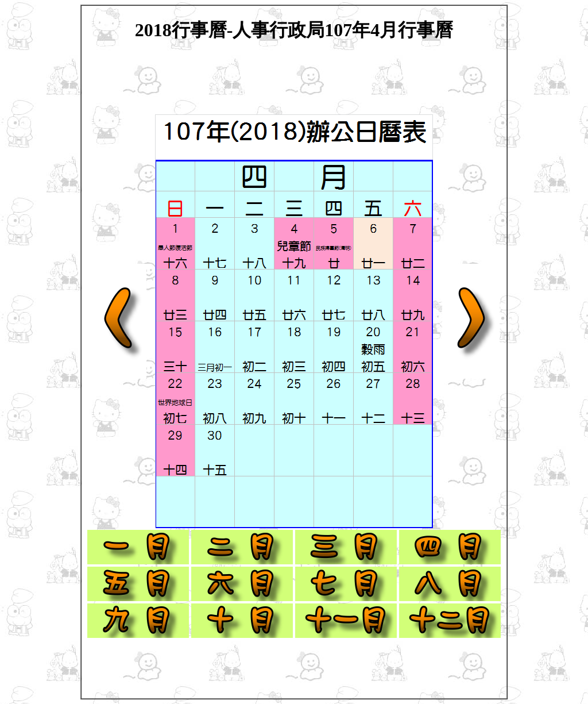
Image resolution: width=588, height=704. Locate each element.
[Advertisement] (294, 85)
